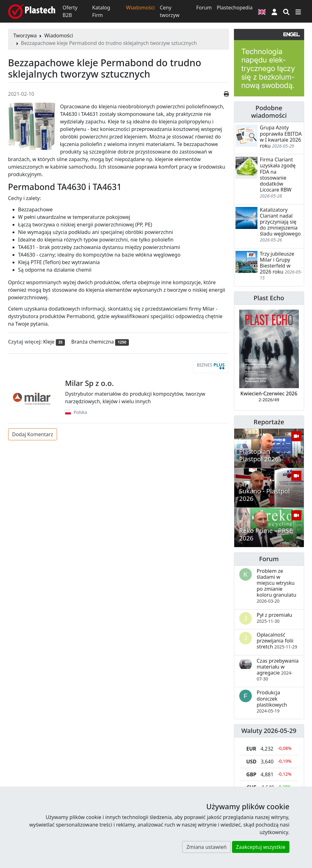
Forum (204, 8)
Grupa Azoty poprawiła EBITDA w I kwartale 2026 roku (281, 137)
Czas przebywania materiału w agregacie (278, 670)
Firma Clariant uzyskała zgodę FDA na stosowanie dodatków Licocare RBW (278, 175)
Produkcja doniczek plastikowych (272, 701)
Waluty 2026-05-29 (269, 731)
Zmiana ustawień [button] (206, 847)
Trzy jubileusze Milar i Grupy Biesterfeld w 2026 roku (277, 263)
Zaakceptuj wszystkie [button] (261, 847)
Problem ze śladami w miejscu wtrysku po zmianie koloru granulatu (277, 586)
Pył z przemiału (275, 618)
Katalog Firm (101, 11)
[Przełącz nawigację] (298, 11)
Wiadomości (140, 8)
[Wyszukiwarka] (286, 11)
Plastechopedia (235, 8)
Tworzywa (25, 35)
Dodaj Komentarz (33, 434)
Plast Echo (269, 298)
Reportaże (269, 422)
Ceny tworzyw (169, 11)
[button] (274, 11)
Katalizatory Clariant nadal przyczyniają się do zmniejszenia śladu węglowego (280, 222)
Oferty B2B (70, 11)
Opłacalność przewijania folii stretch (277, 641)
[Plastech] (32, 11)
